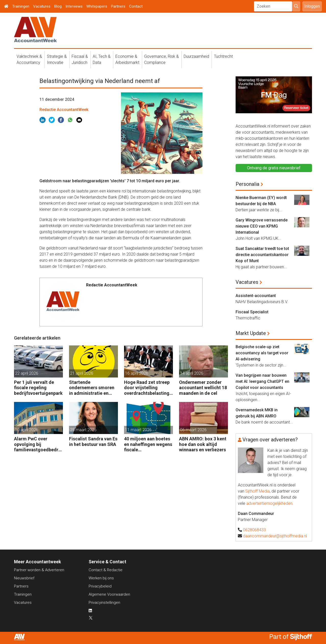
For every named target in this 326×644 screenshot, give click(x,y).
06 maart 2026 (193, 430)
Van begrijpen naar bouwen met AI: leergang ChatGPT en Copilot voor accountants (262, 381)
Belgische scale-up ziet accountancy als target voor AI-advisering (262, 353)
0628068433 (254, 530)
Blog (58, 6)
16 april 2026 (137, 373)
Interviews (74, 6)
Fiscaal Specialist (252, 312)
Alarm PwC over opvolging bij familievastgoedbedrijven (37, 444)
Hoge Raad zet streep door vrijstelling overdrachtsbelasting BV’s (147, 388)
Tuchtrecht (223, 56)
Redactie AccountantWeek (64, 110)
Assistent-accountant (256, 296)
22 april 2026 (27, 373)
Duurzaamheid (196, 56)
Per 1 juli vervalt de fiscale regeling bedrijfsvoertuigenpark (38, 388)
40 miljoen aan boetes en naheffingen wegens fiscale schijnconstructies (148, 444)
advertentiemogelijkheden (269, 503)
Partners (118, 6)
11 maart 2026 (138, 430)
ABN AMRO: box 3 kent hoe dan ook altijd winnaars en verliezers (203, 444)
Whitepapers (97, 6)
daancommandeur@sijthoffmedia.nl (275, 536)
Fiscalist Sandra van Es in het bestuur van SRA (93, 442)
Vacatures (42, 6)
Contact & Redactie (106, 570)
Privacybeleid (100, 586)
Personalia (247, 184)
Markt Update (251, 333)
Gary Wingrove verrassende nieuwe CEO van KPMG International (262, 226)
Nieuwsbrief (24, 578)
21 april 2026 (82, 373)
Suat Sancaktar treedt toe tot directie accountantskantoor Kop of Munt (262, 255)
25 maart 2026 (83, 430)
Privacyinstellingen (104, 603)
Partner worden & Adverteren (39, 570)
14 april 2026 (192, 373)
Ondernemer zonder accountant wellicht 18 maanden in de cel (203, 388)
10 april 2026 (27, 430)
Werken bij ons (101, 578)
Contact (136, 6)
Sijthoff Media (257, 491)
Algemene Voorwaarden (109, 594)
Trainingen (21, 6)
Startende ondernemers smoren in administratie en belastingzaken (92, 388)
